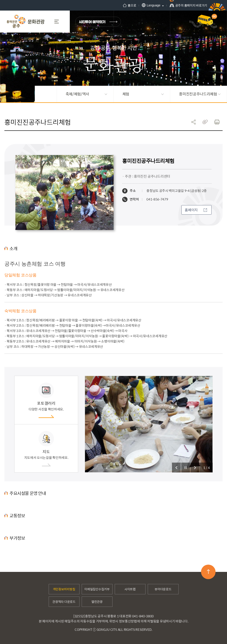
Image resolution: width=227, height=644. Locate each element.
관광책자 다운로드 (64, 602)
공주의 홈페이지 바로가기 (188, 7)
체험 (143, 94)
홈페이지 (196, 210)
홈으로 (129, 5)
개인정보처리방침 (64, 589)
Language (151, 5)
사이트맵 (130, 589)
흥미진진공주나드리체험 (200, 94)
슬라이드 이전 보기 (176, 468)
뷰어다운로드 (163, 589)
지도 (46, 449)
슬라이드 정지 (186, 468)
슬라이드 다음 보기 (195, 468)
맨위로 (208, 572)
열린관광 (97, 602)
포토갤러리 (46, 400)
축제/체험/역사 (86, 94)
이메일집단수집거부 (97, 589)
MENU (57, 22)
